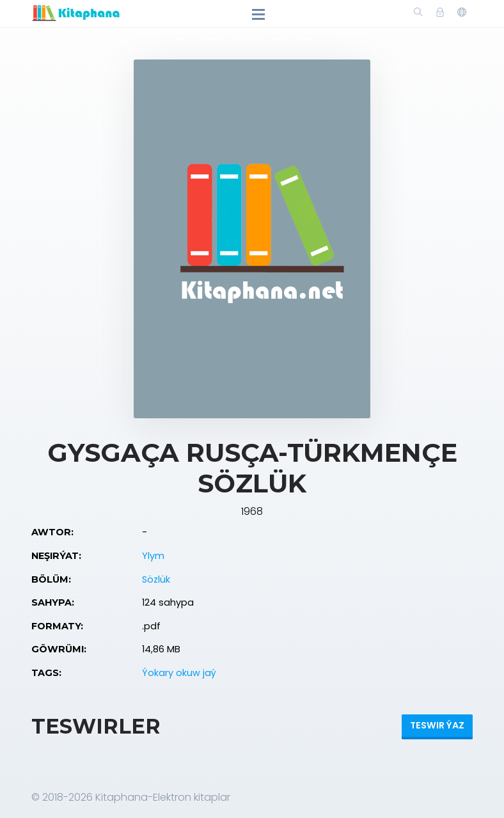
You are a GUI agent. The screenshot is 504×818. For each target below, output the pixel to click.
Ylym (153, 556)
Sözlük (156, 579)
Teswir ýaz (437, 725)
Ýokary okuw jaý (179, 673)
